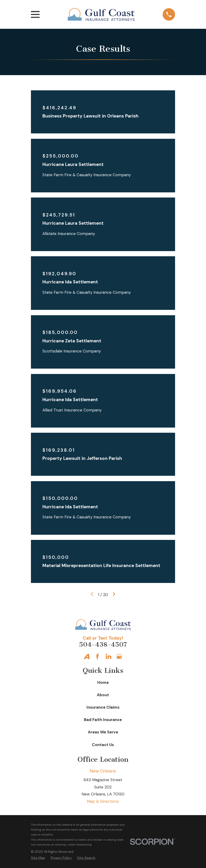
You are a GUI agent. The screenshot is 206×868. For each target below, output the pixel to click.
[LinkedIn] (109, 656)
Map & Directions (103, 801)
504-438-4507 (103, 645)
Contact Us (103, 745)
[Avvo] (87, 656)
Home (103, 682)
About (103, 695)
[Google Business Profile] (119, 656)
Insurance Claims (103, 707)
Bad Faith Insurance (103, 720)
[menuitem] (38, 858)
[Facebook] (97, 656)
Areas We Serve (103, 732)
